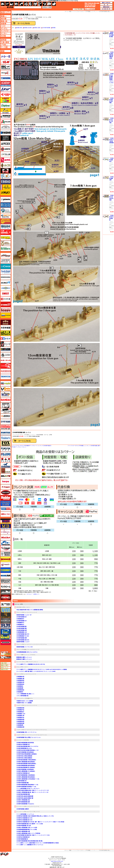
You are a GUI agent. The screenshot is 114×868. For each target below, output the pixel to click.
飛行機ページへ (6, 19)
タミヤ (18, 674)
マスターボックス (6, 527)
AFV (6, 16)
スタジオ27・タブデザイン (6, 304)
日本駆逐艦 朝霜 (20, 723)
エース (6, 165)
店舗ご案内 (6, 663)
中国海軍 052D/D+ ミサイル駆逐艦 (25, 701)
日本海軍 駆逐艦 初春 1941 (23, 640)
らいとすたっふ (6, 621)
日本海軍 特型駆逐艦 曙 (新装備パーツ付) (26, 787)
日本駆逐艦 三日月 (21, 714)
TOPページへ (6, 12)
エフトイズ (6, 176)
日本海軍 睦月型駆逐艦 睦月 (23, 837)
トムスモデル (6, 366)
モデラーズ (6, 570)
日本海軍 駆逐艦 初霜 (22, 638)
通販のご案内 (6, 665)
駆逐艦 (54, 28)
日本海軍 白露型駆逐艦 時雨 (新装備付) (26, 777)
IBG (6, 67)
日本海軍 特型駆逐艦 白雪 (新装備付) (25, 769)
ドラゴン (6, 371)
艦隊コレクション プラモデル (28, 655)
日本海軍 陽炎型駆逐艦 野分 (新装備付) (26, 767)
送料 (106, 5)
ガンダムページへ (6, 28)
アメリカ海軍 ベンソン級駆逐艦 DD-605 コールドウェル (30, 845)
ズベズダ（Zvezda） (6, 315)
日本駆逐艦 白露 (20, 679)
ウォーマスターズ (6, 138)
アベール (6, 100)
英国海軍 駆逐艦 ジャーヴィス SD (25, 647)
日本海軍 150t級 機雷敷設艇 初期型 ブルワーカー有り (111, 78)
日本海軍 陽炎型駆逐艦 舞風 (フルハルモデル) (27, 746)
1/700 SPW (26, 740)
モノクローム (6, 586)
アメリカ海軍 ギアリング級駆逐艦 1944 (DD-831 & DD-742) (31, 664)
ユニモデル (6, 604)
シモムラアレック (6, 288)
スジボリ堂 (6, 299)
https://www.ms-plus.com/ (57, 861)
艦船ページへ (6, 21)
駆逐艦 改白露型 (28, 28)
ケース (49, 4)
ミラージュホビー (6, 548)
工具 (40, 4)
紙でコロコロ (6, 205)
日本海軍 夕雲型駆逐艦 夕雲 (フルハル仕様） (27, 828)
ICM (6, 62)
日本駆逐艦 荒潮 (20, 708)
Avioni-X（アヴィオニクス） (6, 73)
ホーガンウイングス (6, 487)
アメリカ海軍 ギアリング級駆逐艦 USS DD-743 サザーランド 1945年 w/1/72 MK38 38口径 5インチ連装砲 (42, 669)
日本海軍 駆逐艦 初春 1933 (23, 634)
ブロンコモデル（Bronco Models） (6, 465)
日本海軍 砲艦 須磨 (111, 178)
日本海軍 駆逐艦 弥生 (22, 781)
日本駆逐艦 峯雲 (20, 721)
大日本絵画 (6, 328)
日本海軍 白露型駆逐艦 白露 (23, 831)
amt (6, 160)
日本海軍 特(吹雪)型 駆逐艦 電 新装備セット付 (27, 750)
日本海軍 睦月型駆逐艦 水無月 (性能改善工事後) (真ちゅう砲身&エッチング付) (35, 816)
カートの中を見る (90, 9)
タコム (18, 667)
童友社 (6, 349)
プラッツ (6, 460)
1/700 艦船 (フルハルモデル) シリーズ (30, 650)
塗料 (35, 4)
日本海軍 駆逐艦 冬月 (22, 621)
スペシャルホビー (6, 310)
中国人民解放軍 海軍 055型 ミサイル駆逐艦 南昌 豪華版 (30, 610)
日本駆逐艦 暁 (20, 686)
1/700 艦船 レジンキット (29, 17)
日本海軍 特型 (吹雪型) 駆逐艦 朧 (24, 756)
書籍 (54, 4)
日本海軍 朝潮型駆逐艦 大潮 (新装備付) (26, 775)
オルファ (6, 193)
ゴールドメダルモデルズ (6, 243)
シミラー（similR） (6, 283)
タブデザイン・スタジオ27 (6, 333)
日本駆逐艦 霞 (20, 725)
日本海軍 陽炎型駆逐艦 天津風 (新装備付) (26, 760)
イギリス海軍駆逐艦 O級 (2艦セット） (26, 694)
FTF (6, 171)
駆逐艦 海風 (19, 28)
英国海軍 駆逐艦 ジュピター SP (24, 615)
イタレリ (6, 122)
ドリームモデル (20, 698)
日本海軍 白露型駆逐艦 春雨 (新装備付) (26, 762)
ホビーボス (6, 509)
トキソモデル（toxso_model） (6, 355)
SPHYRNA (19, 607)
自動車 (17, 4)
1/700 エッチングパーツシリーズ (31, 806)
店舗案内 (106, 9)
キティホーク (6, 210)
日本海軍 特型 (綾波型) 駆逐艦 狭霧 (25, 796)
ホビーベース (6, 503)
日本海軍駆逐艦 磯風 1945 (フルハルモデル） (27, 652)
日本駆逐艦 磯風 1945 (22, 632)
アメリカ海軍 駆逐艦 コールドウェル (25, 814)
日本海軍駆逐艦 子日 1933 (23, 636)
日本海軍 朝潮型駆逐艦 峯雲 (23, 802)
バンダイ (6, 400)
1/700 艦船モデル (29, 698)
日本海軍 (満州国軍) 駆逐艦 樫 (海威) (111, 55)
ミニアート (6, 537)
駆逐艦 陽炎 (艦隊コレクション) (24, 657)
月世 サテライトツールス (6, 232)
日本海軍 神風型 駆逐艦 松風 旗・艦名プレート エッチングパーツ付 (33, 790)
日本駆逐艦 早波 (20, 710)
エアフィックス (6, 149)
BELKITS (6, 476)
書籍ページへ (6, 51)
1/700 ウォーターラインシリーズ (29, 612)
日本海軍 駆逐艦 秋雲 (22, 630)
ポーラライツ (6, 492)
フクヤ (6, 449)
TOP (7, 7)
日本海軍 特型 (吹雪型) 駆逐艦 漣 (24, 758)
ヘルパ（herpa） (6, 482)
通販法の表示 (6, 669)
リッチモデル (6, 632)
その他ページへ (6, 36)
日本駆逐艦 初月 (20, 625)
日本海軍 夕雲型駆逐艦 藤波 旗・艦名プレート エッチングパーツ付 (32, 792)
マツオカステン (6, 532)
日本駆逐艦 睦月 (20, 712)
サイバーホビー (6, 255)
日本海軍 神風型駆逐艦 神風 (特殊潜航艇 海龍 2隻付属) (29, 841)
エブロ (6, 182)
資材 (45, 4)
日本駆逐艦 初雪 (20, 682)
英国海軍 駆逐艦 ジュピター (23, 642)
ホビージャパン (6, 498)
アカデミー (6, 84)
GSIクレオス (6, 266)
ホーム (66, 850)
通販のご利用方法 (106, 3)
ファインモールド (6, 427)
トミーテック (6, 360)
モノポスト (6, 592)
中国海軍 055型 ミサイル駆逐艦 (24, 703)
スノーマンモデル (21, 662)
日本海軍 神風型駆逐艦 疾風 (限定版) (25, 743)
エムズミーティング (6, 657)
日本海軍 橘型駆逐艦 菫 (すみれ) (24, 748)
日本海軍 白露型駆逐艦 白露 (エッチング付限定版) (28, 833)
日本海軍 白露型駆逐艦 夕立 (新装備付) (26, 771)
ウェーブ (6, 133)
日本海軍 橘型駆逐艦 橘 (22, 839)
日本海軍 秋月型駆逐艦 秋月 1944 (24, 818)
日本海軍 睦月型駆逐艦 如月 (23, 773)
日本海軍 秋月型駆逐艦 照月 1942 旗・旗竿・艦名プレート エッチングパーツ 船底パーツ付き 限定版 (40, 822)
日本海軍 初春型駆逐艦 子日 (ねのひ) (25, 804)
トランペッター (6, 377)
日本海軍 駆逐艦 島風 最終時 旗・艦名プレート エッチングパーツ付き (33, 835)
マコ (6, 521)
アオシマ (19, 612)
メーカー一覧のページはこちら (6, 56)
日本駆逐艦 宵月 (20, 623)
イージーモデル (6, 111)
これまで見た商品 (78, 9)
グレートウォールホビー (6, 227)
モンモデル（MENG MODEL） (6, 597)
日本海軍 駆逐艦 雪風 (22, 628)
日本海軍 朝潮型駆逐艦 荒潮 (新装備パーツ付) (27, 785)
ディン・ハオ (6, 344)
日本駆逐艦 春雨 (20, 680)
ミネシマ (6, 543)
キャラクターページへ (6, 31)
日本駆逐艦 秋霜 (20, 727)
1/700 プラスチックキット (32, 662)
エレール (6, 187)
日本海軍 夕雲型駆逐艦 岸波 (23, 800)
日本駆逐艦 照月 (20, 619)
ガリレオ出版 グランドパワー (6, 221)
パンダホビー (6, 405)
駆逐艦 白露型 (37, 28)
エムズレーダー (6, 653)
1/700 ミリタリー (26, 607)
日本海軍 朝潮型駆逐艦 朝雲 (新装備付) (26, 766)
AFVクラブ (6, 154)
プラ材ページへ (6, 45)
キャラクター (26, 4)
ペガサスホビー (6, 471)
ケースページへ (6, 47)
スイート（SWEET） (6, 294)
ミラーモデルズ (6, 554)
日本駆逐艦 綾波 (20, 684)
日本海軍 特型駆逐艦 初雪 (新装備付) (25, 752)
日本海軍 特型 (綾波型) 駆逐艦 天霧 (25, 798)
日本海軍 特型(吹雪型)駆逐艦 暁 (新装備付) (27, 754)
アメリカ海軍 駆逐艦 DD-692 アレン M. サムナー (28, 789)
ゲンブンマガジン (6, 238)
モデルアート (6, 576)
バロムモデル (6, 394)
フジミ (6, 454)
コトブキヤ (6, 249)
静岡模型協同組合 (6, 277)
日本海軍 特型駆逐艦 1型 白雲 (24, 826)
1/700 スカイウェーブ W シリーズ (31, 812)
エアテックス (6, 144)
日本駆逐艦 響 (20, 688)
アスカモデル (6, 95)
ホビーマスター (6, 514)
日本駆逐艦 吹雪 (20, 677)
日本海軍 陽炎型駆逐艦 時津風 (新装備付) (26, 764)
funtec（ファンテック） (6, 433)
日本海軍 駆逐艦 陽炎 (22, 626)
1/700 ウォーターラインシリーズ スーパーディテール (34, 644)
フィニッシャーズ (6, 438)
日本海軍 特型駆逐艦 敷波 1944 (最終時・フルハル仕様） (30, 824)
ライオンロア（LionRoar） (6, 615)
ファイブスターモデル (18, 435)
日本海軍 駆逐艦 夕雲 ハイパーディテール (26, 732)
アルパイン (6, 105)
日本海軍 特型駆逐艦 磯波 (23, 783)
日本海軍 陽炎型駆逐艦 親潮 (23, 794)
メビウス (6, 559)
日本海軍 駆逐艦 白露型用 (23, 809)
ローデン (6, 642)
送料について (6, 667)
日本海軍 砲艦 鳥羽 (111, 160)
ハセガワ (19, 705)
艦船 (70, 850)
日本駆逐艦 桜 (20, 692)
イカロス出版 (6, 116)
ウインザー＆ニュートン (6, 127)
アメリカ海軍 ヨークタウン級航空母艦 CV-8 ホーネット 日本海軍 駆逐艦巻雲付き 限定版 (38, 843)
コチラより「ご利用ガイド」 (33, 594)
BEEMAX (6, 416)
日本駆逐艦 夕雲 (20, 716)
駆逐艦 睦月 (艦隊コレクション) (24, 659)
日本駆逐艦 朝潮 (20, 719)
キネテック (6, 216)
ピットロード (20, 740)
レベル (6, 637)
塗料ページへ (6, 40)
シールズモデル (6, 272)
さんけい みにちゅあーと (6, 261)
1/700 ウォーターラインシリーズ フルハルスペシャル (34, 735)
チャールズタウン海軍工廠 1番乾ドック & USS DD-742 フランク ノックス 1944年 (36, 671)
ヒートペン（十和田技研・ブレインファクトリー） (6, 411)
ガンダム (31, 4)
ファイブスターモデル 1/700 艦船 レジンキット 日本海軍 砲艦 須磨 (84, 446)
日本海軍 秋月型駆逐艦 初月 (23, 744)
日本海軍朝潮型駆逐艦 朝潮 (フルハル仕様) (27, 829)
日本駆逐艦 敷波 (20, 690)
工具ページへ (6, 42)
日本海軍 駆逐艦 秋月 (22, 617)
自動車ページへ (6, 24)
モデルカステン (6, 581)
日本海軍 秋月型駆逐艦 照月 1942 (24, 820)
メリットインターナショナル (6, 565)
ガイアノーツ (6, 200)
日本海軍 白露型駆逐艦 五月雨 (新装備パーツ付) (28, 779)
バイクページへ (6, 26)
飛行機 (7, 4)
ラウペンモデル (6, 626)
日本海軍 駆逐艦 (46, 28)
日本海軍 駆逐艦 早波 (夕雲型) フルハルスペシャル (28, 737)
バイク (21, 4)
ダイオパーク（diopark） (6, 322)
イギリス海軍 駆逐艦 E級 (22, 696)
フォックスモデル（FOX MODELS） (6, 443)
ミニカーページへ (6, 33)
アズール (6, 89)
